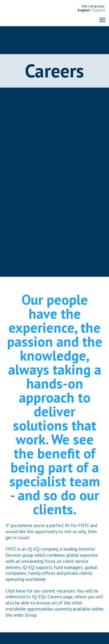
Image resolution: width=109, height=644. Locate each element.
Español (99, 10)
